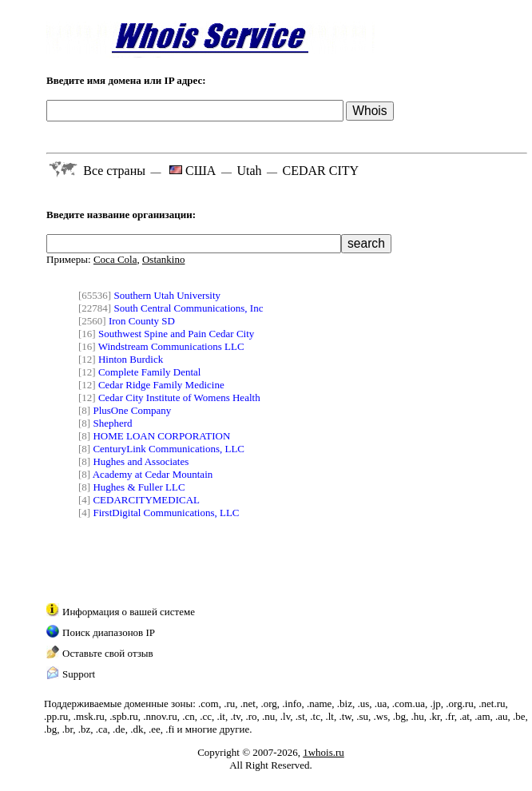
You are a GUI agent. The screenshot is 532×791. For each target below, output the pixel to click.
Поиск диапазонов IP (109, 632)
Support (79, 674)
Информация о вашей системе (129, 612)
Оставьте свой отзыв (108, 653)
